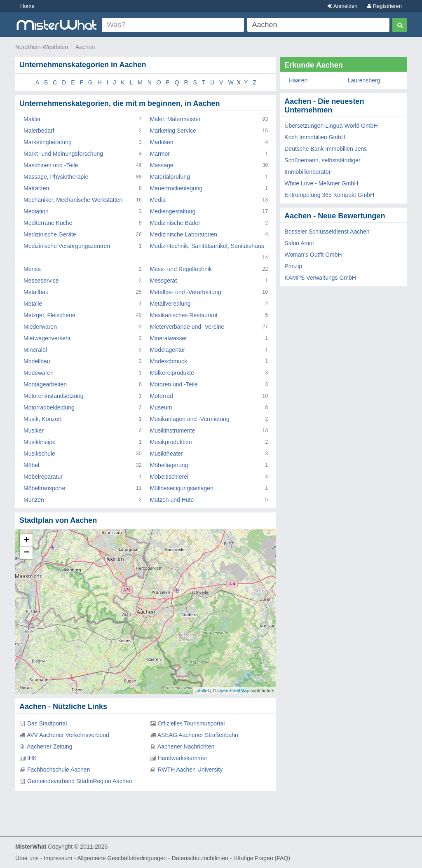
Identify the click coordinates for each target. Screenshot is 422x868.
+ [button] (27, 540)
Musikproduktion (171, 442)
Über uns (27, 858)
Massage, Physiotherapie (56, 177)
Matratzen (36, 188)
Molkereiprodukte (172, 373)
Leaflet (202, 690)
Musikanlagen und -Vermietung (190, 419)
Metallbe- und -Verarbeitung (186, 292)
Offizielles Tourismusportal (191, 723)
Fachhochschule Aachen (59, 770)
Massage (162, 165)
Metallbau (36, 292)
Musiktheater (166, 454)
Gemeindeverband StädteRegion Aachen (80, 781)
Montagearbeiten (45, 384)
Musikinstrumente (173, 430)
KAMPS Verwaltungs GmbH (320, 278)
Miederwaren (40, 327)
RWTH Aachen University (190, 770)
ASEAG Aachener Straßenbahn (198, 735)
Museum (161, 407)
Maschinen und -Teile (51, 165)
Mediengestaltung (173, 211)
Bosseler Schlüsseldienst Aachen (327, 232)
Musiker (34, 430)
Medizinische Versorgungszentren (67, 246)
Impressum (58, 858)
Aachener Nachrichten (186, 746)
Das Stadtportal (47, 723)
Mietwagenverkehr (47, 338)
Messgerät (163, 281)
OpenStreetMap (233, 690)
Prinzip (293, 266)
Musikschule (39, 454)
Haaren (298, 80)
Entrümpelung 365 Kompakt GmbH (329, 195)
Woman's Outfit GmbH (313, 255)
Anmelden (342, 6)
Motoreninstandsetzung (54, 396)
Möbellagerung (169, 465)
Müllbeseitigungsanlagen (182, 488)
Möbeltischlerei (169, 477)
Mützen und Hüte (172, 500)
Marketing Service (173, 131)
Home (27, 6)
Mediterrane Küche (48, 223)
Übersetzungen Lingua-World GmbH (331, 126)
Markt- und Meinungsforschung (63, 154)
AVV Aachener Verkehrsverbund (68, 735)
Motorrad (162, 396)
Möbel (31, 465)
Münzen (34, 500)
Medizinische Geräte (50, 234)
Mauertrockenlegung (176, 188)
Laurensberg (364, 80)
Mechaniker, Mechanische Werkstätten (73, 200)
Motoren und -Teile (174, 384)
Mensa (32, 269)
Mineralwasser (169, 338)
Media (158, 200)
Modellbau (37, 361)
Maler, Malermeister (175, 119)
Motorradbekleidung (49, 407)
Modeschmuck (169, 361)
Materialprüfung (170, 177)
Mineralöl (35, 350)
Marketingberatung (48, 142)
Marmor (160, 154)
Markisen (162, 142)
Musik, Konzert (43, 419)
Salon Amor (299, 243)
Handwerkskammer (183, 758)
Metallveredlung (170, 304)
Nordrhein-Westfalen (42, 47)
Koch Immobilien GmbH (315, 137)
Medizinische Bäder (175, 223)
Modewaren (39, 373)
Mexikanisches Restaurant (184, 315)
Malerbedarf (39, 131)
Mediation (36, 211)
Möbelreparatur (43, 477)
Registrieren (384, 6)
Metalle (33, 304)
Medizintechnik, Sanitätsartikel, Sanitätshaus (207, 246)
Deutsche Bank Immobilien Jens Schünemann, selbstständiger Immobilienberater (326, 160)
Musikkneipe (40, 442)
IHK (32, 758)
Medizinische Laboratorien (184, 234)
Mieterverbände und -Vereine (187, 327)
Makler (32, 119)
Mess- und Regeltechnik (181, 269)
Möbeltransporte (44, 488)
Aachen (85, 47)
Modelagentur (168, 350)
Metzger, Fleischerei (49, 315)
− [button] (27, 553)
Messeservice (41, 281)
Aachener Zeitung (50, 746)
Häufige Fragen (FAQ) (262, 858)
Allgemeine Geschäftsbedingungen (122, 858)
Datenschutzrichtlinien (200, 858)
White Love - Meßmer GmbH (321, 183)
